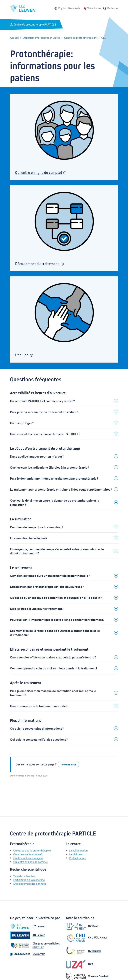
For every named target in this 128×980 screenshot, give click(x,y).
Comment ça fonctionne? (28, 854)
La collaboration (78, 850)
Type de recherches (24, 876)
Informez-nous (68, 764)
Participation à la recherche (29, 880)
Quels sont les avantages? (28, 858)
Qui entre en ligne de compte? (31, 862)
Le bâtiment (76, 854)
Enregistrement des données (30, 884)
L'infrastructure (77, 858)
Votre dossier (94, 8)
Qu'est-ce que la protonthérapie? (32, 850)
